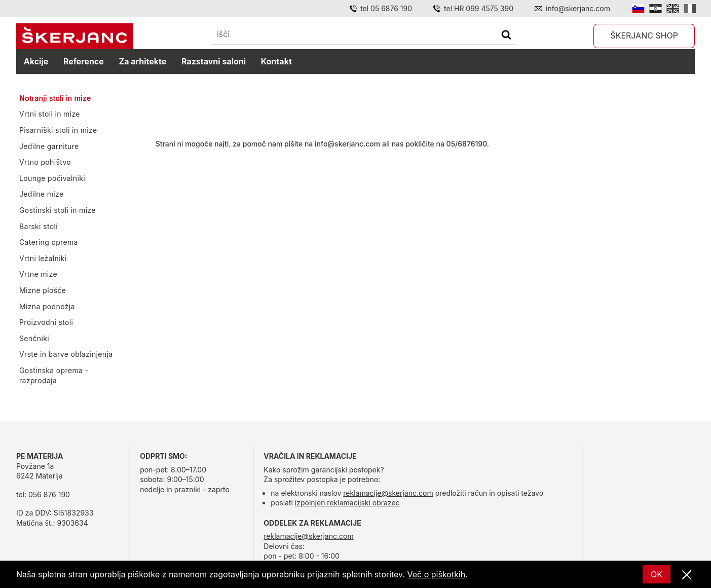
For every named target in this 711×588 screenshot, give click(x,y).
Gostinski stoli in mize (58, 210)
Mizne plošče (43, 290)
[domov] (74, 36)
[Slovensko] (638, 9)
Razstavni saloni (214, 61)
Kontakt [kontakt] (276, 61)
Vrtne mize (38, 274)
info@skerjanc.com (347, 144)
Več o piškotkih (437, 574)
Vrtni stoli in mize (50, 114)
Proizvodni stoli (46, 322)
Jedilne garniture (49, 146)
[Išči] (506, 36)
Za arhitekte (143, 61)
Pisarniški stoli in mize (58, 130)
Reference (84, 61)
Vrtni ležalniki (43, 258)
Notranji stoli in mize (55, 98)
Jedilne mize (41, 194)
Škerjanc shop (644, 35)
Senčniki (34, 338)
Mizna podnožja (47, 306)
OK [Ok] (657, 574)
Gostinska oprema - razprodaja (54, 375)
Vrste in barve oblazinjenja (66, 354)
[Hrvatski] (656, 9)
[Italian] (690, 9)
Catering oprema (49, 242)
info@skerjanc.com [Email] (578, 8)
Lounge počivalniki (52, 178)
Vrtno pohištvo (45, 162)
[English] (673, 9)
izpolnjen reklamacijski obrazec (347, 503)
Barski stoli (39, 226)
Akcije (36, 61)
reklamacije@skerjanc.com (388, 493)
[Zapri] (687, 575)
